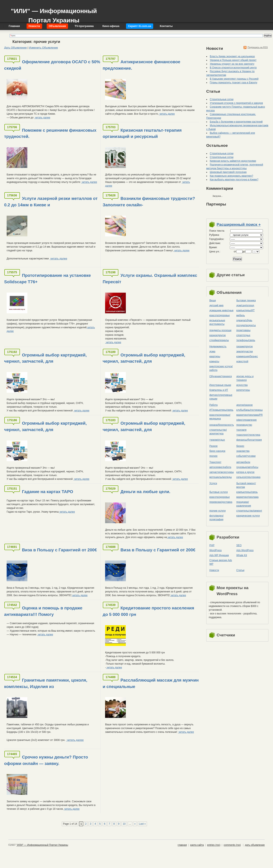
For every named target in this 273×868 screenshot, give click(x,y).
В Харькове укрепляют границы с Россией (234, 79)
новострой (242, 361)
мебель (241, 315)
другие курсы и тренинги (245, 378)
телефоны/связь (246, 340)
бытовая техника (246, 300)
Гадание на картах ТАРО (48, 492)
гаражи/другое (244, 346)
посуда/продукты (246, 325)
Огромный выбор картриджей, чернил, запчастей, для (45, 358)
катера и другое (245, 472)
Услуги (213, 483)
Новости (214, 570)
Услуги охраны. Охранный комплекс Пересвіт (150, 278)
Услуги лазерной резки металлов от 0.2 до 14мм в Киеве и (51, 202)
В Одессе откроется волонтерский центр (233, 68)
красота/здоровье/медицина (220, 417)
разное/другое (218, 335)
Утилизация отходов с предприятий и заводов (236, 103)
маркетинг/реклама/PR (249, 415)
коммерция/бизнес (247, 356)
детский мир (216, 305)
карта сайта (197, 845)
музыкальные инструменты (217, 322)
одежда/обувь (244, 320)
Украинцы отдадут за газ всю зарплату (232, 64)
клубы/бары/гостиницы (249, 410)
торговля (241, 430)
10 (124, 824)
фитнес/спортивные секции (221, 397)
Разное (214, 446)
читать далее (42, 118)
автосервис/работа (220, 467)
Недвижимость (218, 346)
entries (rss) (214, 845)
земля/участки (245, 351)
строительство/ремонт (249, 511)
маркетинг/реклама (247, 497)
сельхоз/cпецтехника (248, 477)
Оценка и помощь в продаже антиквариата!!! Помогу (43, 611)
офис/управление (246, 420)
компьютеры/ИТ (245, 310)
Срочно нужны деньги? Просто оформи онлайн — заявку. (46, 760)
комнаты (214, 361)
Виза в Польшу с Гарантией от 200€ (59, 550)
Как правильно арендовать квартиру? (231, 176)
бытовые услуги (219, 492)
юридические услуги (248, 516)
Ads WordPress (245, 550)
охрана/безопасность (222, 425)
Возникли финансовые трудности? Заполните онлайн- (149, 202)
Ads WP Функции (219, 555)
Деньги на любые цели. (145, 492)
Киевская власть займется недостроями (233, 161)
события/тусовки (246, 456)
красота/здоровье (220, 315)
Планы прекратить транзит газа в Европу (234, 83)
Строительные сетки (222, 99)
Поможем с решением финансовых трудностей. (50, 133)
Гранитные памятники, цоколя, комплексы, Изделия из (46, 683)
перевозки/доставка (221, 502)
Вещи (213, 300)
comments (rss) (232, 845)
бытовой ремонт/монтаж (246, 485)
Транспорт (215, 462)
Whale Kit (242, 555)
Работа (214, 405)
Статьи (240, 570)
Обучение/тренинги (221, 376)
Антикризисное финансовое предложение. (141, 65)
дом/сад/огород (245, 305)
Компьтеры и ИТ (219, 390)
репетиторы (243, 390)
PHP (212, 545)
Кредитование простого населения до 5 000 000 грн (148, 611)
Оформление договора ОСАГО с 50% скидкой (52, 65)
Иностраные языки (220, 385)
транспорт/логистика (248, 435)
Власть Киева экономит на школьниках (232, 56)
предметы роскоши (220, 330)
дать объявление (255, 845)
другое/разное (244, 405)
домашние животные (221, 310)
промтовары (243, 330)
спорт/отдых (243, 335)
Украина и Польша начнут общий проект (233, 60)
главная (182, 845)
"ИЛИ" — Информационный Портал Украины (54, 14)
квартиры (215, 356)
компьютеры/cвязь (247, 492)
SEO (239, 545)
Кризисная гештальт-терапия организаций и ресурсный (142, 133)
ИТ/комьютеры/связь (221, 410)
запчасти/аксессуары (222, 472)
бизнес (240, 446)
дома (212, 351)
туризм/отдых (217, 440)
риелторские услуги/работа (221, 368)
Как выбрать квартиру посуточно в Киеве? (234, 180)
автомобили (243, 462)
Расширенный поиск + (239, 224)
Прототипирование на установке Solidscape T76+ (47, 278)
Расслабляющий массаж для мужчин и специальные (151, 683)
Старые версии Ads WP (221, 562)
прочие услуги (218, 511)
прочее (213, 456)
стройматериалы (219, 340)
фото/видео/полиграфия (216, 518)
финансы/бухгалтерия (249, 440)
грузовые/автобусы (247, 467)
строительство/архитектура (218, 432)
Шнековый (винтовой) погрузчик (228, 172)
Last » (142, 824)
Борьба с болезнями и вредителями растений (236, 122)
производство (244, 425)
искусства (242, 385)
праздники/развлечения (244, 504)
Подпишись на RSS (258, 47)
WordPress (215, 550)
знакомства (243, 451)
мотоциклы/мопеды (221, 477)
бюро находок (217, 451)
